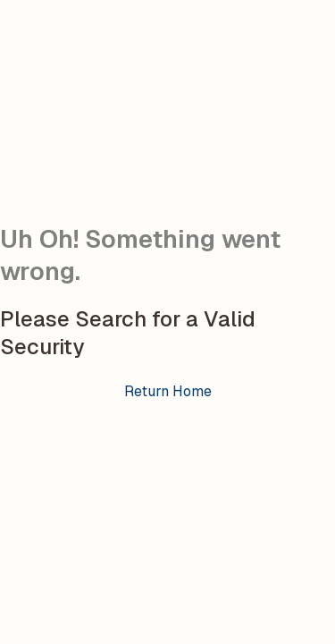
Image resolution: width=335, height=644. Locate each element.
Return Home (168, 391)
